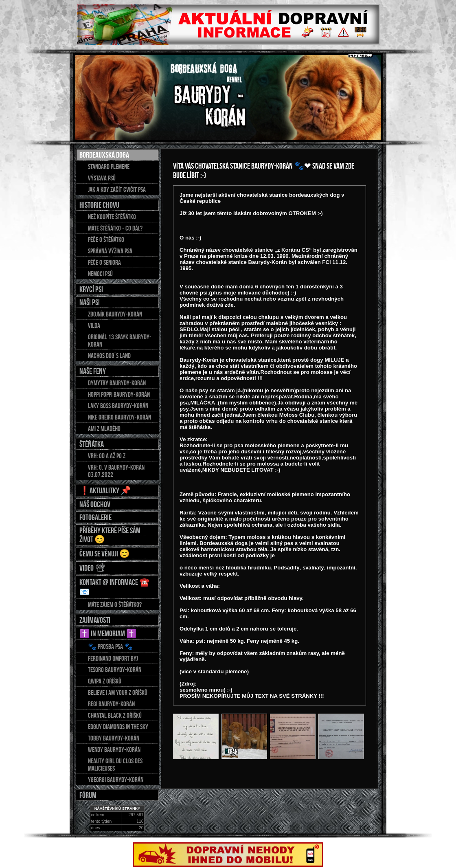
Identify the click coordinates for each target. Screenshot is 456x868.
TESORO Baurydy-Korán (115, 670)
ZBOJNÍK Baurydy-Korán (115, 314)
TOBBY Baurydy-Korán (114, 738)
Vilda (94, 325)
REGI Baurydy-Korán (111, 704)
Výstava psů (102, 178)
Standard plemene (109, 167)
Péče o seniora (104, 262)
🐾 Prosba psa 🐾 (110, 646)
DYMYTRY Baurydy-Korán (117, 383)
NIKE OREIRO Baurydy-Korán (119, 417)
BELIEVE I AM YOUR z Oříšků (118, 692)
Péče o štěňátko (106, 240)
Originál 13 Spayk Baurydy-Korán (120, 341)
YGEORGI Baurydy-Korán (116, 780)
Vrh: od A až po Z (107, 456)
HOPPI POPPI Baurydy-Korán (119, 394)
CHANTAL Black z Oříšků (115, 715)
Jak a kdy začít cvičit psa (117, 189)
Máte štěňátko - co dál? (115, 228)
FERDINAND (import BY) (113, 658)
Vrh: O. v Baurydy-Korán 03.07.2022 (116, 471)
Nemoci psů (100, 274)
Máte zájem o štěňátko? (115, 604)
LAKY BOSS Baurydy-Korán (118, 406)
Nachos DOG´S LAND (109, 356)
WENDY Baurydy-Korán (114, 749)
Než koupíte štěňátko (112, 217)
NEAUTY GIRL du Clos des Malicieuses (115, 765)
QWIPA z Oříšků (105, 681)
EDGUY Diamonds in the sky (118, 727)
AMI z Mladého (104, 429)
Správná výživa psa (110, 251)
